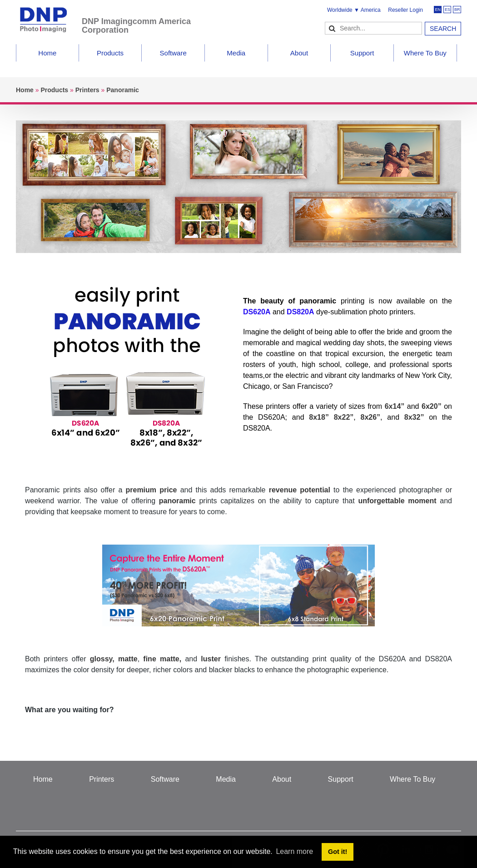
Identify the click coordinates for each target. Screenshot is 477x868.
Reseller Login (405, 10)
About (299, 53)
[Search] (373, 28)
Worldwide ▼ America (354, 10)
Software (173, 53)
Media (236, 53)
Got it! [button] (338, 852)
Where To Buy (425, 53)
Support (362, 53)
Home (47, 53)
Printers (102, 779)
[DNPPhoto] (49, 16)
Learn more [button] (294, 851)
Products (110, 53)
